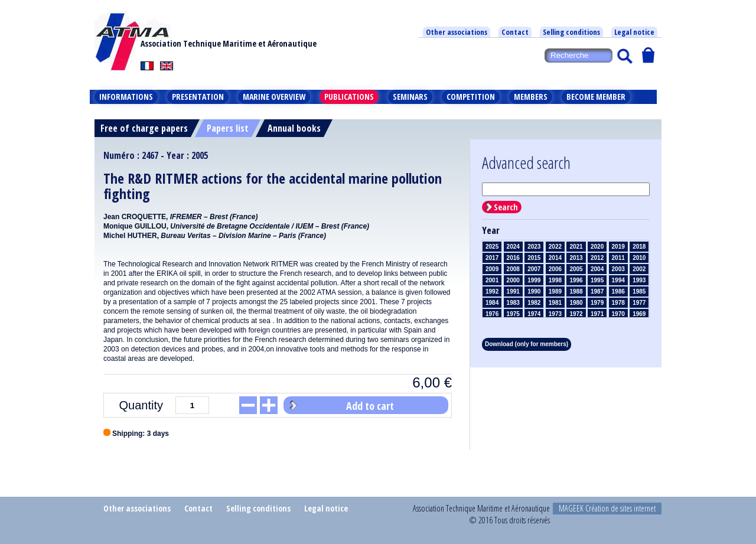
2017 (492, 258)
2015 (534, 258)
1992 (492, 291)
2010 (639, 258)
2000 (513, 280)
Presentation (198, 97)
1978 (618, 303)
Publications (349, 97)
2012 (597, 258)
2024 (513, 247)
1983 (513, 303)
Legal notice (634, 32)
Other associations (457, 32)
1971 (597, 314)
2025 (492, 247)
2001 (492, 280)
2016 (513, 258)
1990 (534, 291)
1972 (576, 314)
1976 (492, 314)
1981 (555, 303)
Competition (471, 97)
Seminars (410, 97)
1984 (492, 303)
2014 (555, 258)
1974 (534, 314)
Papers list (228, 128)
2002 (639, 269)
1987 (597, 291)
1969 (639, 314)
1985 (639, 291)
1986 (618, 291)
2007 (534, 269)
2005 (576, 269)
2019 (618, 247)
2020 (597, 247)
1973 (555, 314)
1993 (639, 280)
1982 (534, 303)
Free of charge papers (144, 128)
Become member (596, 97)
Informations (126, 97)
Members (531, 97)
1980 (576, 303)
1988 (576, 291)
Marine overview (274, 97)
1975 (513, 314)
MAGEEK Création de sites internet (607, 508)
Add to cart (370, 406)
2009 (492, 269)
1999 (534, 280)
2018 (639, 247)
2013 (576, 258)
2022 (555, 247)
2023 (534, 247)
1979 (597, 303)
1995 (597, 280)
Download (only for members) (527, 344)
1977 (639, 303)
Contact (515, 32)
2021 (576, 247)
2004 (597, 269)
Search (506, 207)
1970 (618, 314)
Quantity (141, 405)
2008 (513, 269)
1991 (513, 291)
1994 (618, 280)
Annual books (294, 128)
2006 (555, 269)
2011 (618, 258)
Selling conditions (571, 32)
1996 (576, 280)
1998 (555, 280)
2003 (618, 269)
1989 (555, 291)
